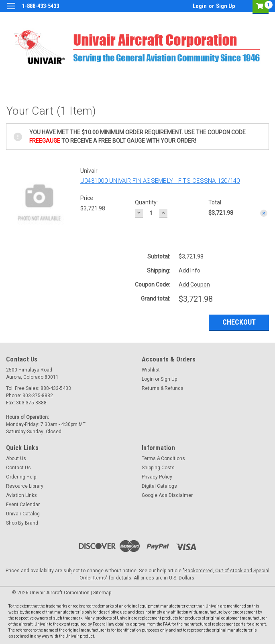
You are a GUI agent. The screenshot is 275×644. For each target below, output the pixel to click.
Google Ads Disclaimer (167, 495)
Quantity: (146, 202)
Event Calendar (23, 505)
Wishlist (151, 370)
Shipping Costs (158, 468)
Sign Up (225, 6)
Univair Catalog (23, 514)
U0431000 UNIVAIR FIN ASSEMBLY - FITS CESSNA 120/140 (160, 181)
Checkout (239, 322)
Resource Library (25, 486)
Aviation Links (21, 495)
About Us (16, 458)
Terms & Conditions (163, 458)
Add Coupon (194, 285)
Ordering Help (21, 477)
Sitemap (102, 593)
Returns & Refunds (163, 388)
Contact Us (18, 468)
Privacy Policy (157, 477)
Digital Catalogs (159, 486)
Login (200, 6)
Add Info (189, 271)
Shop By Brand (22, 523)
